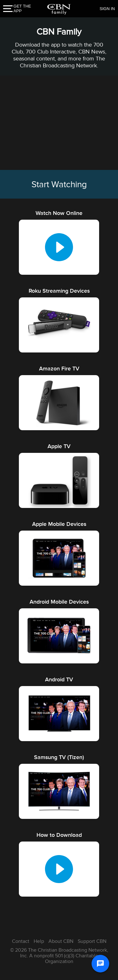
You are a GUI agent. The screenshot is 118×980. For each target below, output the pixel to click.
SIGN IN (107, 9)
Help (39, 941)
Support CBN (92, 941)
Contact (21, 941)
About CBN (61, 941)
